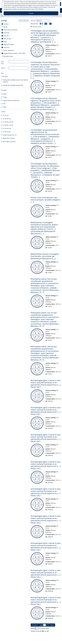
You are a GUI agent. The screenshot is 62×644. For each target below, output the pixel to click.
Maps (5, 42)
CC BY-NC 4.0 (7, 119)
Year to (3, 68)
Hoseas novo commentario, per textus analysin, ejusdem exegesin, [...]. (46, 200)
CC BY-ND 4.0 (7, 128)
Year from (2, 63)
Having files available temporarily (13, 85)
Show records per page (40, 628)
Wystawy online (8, 56)
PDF (4, 104)
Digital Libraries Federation (11, 100)
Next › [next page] (52, 625)
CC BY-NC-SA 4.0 (8, 125)
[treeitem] (15, 24)
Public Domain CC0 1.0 (10, 135)
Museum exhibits (9, 45)
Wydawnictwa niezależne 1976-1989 (14, 53)
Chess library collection (11, 30)
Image (5, 97)
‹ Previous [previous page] (35, 625)
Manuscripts (7, 39)
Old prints (7, 47)
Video (5, 107)
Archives (6, 24)
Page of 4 (44, 625)
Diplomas (6, 33)
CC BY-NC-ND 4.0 (8, 122)
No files (5, 76)
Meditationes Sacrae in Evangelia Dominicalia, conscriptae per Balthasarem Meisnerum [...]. (45, 256)
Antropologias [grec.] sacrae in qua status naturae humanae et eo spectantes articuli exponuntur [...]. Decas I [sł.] (46, 384)
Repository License (9, 138)
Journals (6, 36)
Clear (21, 21)
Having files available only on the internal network (15, 81)
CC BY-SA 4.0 (7, 132)
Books (5, 27)
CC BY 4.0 (6, 115)
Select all (26, 21)
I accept (31, 13)
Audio (5, 94)
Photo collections (9, 50)
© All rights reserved (9, 142)
